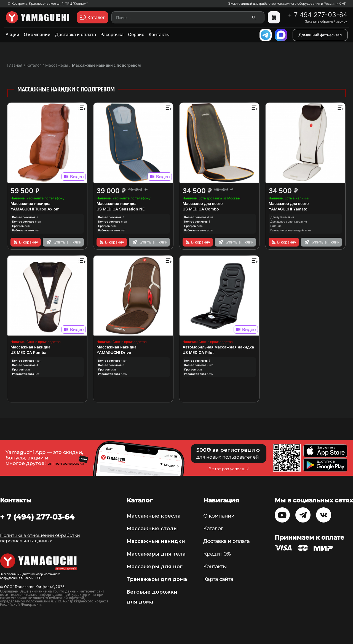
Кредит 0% (217, 554)
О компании (37, 34)
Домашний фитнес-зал (320, 35)
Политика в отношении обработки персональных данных (40, 538)
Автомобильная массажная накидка (218, 347)
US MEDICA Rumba (28, 352)
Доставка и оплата (75, 34)
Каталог (213, 529)
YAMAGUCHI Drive (114, 352)
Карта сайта (218, 579)
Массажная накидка (30, 203)
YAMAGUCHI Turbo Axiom (35, 209)
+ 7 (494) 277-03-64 (37, 517)
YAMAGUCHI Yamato (288, 209)
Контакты (159, 34)
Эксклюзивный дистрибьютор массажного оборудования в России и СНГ (287, 4)
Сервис (136, 34)
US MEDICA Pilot (198, 352)
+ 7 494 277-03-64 (317, 15)
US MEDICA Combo (201, 209)
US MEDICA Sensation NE (121, 209)
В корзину (26, 242)
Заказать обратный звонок (326, 21)
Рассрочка (112, 34)
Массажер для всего (203, 203)
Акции (12, 34)
